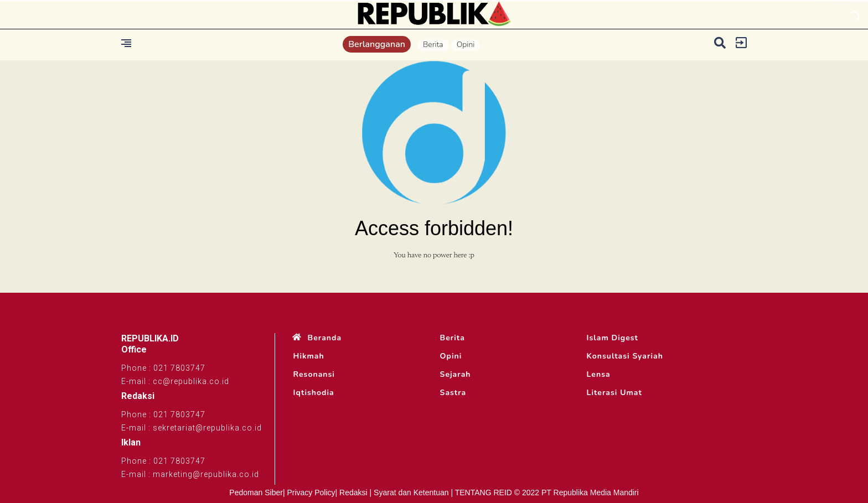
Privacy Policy (311, 492)
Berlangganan (377, 44)
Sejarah (456, 375)
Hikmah (309, 356)
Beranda (325, 338)
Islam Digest (613, 338)
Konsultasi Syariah (625, 356)
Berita (433, 45)
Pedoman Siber (256, 492)
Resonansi (314, 375)
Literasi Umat (614, 393)
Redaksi (353, 492)
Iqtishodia (314, 393)
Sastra (453, 393)
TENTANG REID (484, 492)
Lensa (599, 375)
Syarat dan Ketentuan (411, 492)
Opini (466, 45)
